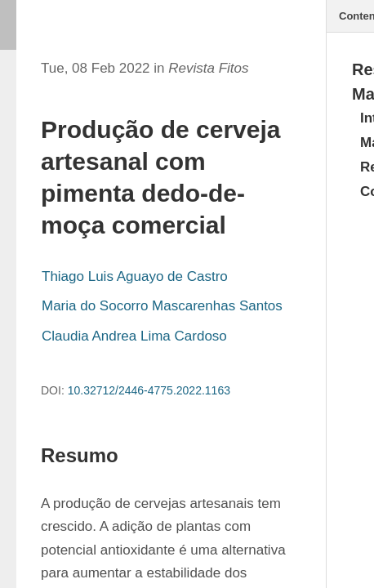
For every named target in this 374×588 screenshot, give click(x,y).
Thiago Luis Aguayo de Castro (135, 276)
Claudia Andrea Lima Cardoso (134, 336)
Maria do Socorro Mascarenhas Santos (162, 306)
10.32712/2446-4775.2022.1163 (149, 390)
